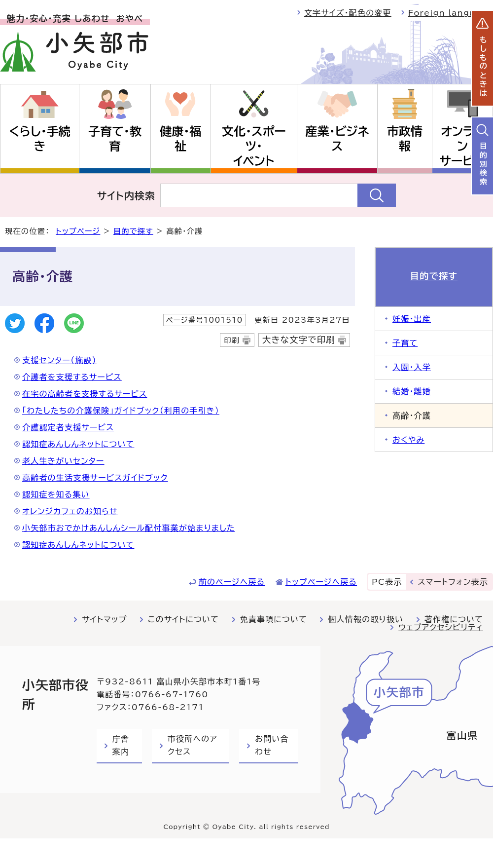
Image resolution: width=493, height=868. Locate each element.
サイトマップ (104, 619)
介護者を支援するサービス (72, 377)
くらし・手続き (39, 139)
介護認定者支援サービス (68, 427)
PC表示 (387, 582)
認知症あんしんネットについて (78, 444)
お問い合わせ (272, 745)
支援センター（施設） (59, 360)
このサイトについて (183, 619)
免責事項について (274, 619)
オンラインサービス (462, 146)
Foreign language (451, 13)
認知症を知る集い (56, 494)
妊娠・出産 (412, 319)
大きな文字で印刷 (299, 340)
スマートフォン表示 (453, 582)
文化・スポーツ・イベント (254, 146)
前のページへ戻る (232, 582)
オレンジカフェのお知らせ (70, 511)
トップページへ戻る (321, 582)
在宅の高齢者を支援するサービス (85, 394)
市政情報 (405, 139)
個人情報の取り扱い (366, 619)
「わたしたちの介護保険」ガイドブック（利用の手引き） (121, 411)
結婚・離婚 (412, 391)
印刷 (231, 340)
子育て (405, 343)
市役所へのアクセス (193, 745)
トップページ (78, 231)
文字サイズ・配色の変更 (348, 13)
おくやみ (408, 440)
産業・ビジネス (337, 139)
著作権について (454, 619)
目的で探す (133, 231)
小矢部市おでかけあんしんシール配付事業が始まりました (129, 528)
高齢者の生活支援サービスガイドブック (95, 478)
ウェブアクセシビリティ (441, 627)
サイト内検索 (126, 195)
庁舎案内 (121, 745)
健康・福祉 (180, 139)
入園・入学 (412, 367)
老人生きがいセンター (63, 461)
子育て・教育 (115, 139)
